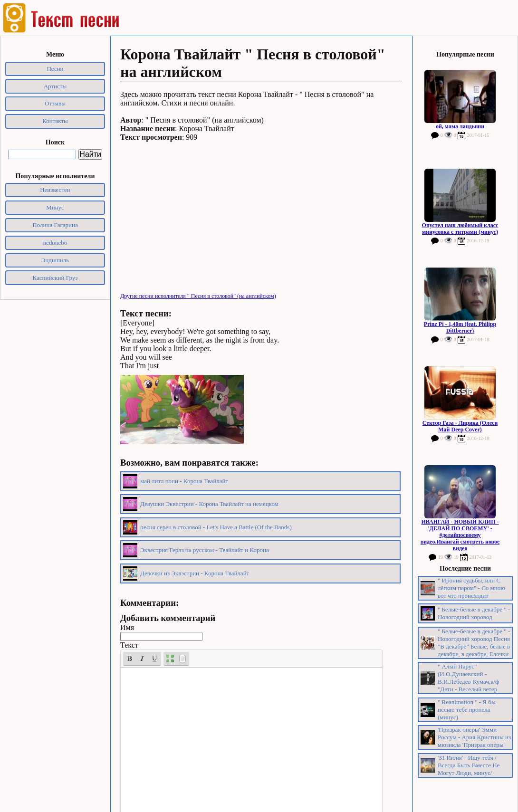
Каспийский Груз (55, 278)
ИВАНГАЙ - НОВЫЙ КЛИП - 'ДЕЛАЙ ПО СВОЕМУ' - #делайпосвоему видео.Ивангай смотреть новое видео (460, 535)
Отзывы (55, 103)
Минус (55, 207)
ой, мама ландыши (460, 126)
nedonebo (55, 243)
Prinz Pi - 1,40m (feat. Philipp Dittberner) (460, 327)
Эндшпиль (55, 260)
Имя (127, 627)
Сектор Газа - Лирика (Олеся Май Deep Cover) (460, 426)
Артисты (55, 86)
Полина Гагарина (55, 225)
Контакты (55, 121)
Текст (129, 645)
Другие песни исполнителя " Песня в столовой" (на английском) (198, 296)
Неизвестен (55, 190)
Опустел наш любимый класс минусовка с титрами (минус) (460, 229)
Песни (55, 69)
